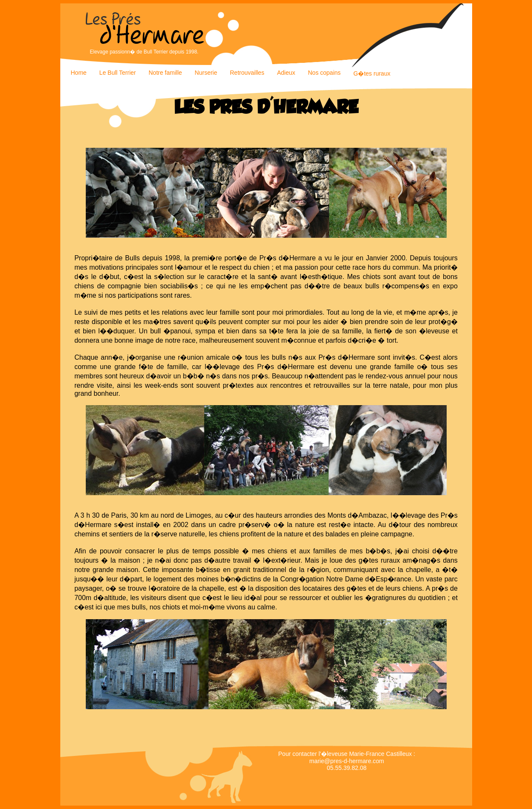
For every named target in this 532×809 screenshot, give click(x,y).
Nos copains (324, 73)
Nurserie (206, 73)
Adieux (286, 73)
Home (79, 73)
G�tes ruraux (372, 73)
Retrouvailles (247, 73)
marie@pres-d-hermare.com (346, 761)
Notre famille (165, 73)
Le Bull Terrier (118, 73)
